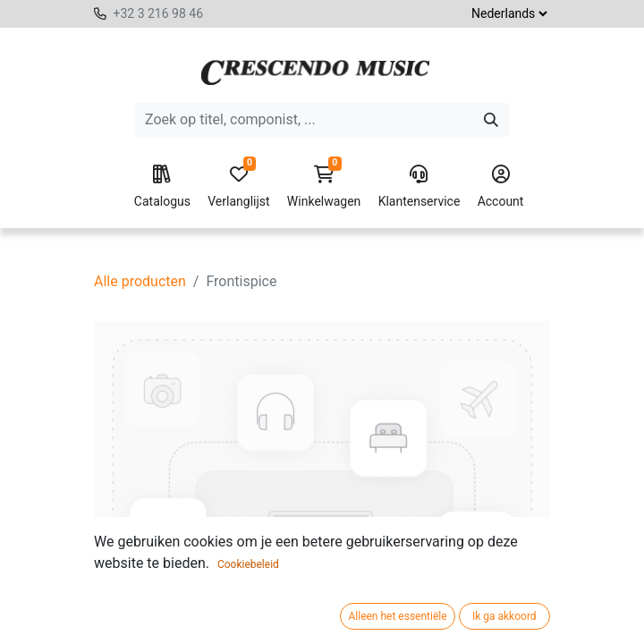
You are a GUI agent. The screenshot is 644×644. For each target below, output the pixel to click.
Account (501, 187)
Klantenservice (419, 187)
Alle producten (140, 281)
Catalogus (162, 187)
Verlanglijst (238, 187)
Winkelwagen (324, 187)
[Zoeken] (491, 120)
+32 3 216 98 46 (158, 13)
